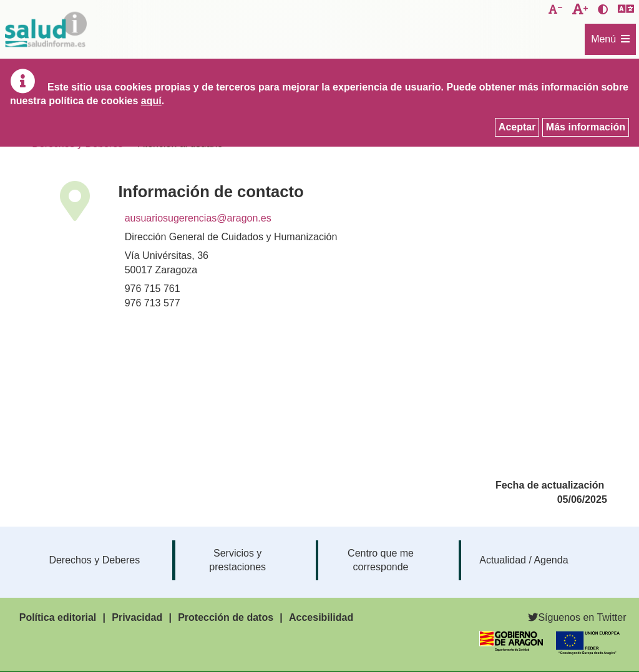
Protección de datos (226, 617)
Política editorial (58, 617)
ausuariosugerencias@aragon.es (198, 218)
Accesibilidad (321, 617)
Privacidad (137, 617)
